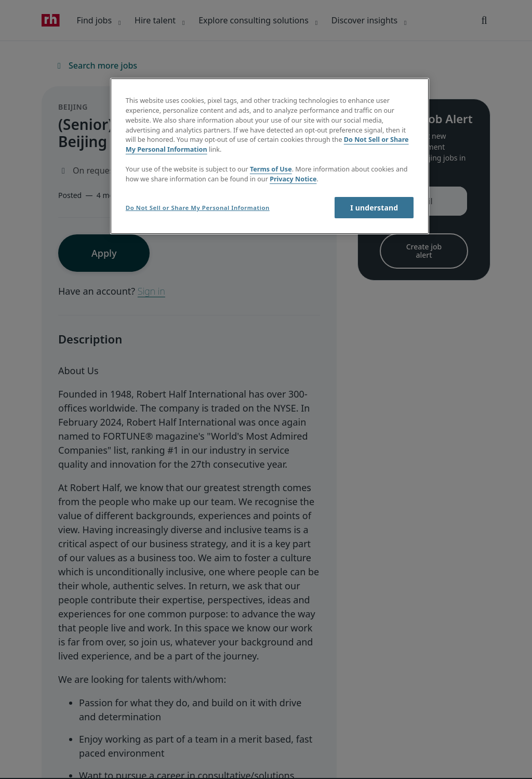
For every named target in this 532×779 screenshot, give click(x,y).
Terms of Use (271, 169)
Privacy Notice (293, 179)
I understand (374, 208)
